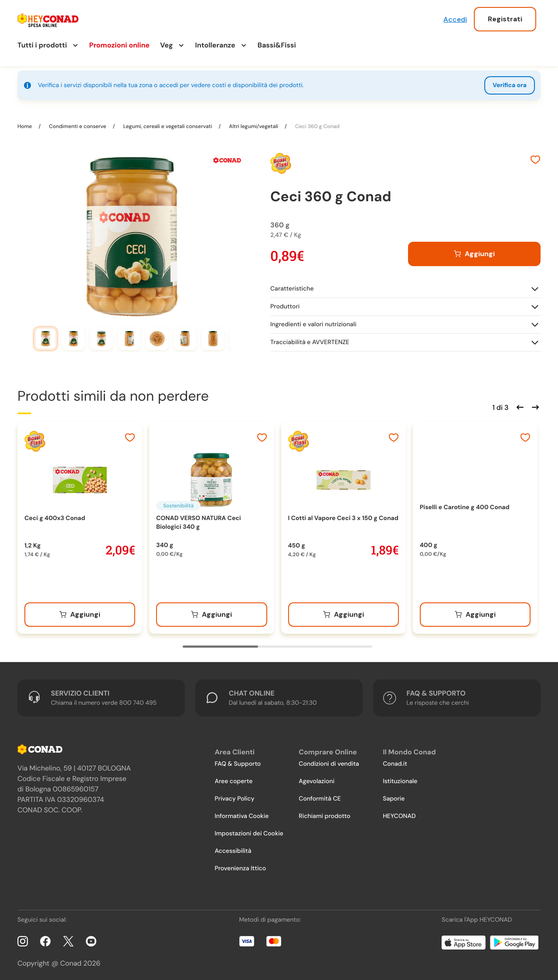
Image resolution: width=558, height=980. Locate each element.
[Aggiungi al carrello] (474, 251)
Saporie (394, 796)
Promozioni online (120, 45)
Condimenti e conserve (78, 123)
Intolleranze (215, 45)
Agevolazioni (316, 778)
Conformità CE (320, 796)
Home (25, 123)
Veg (166, 45)
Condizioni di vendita (329, 761)
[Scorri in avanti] (534, 403)
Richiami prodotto (324, 813)
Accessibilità (233, 848)
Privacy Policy (234, 796)
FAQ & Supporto (238, 761)
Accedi (455, 19)
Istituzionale (400, 778)
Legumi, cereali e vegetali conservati (168, 123)
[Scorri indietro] (519, 403)
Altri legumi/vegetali (253, 123)
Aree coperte (233, 778)
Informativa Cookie (242, 813)
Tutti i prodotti (42, 45)
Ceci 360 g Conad (317, 123)
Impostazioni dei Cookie (249, 831)
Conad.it (395, 761)
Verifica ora (510, 85)
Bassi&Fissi (277, 45)
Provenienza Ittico (240, 865)
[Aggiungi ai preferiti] (535, 158)
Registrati (505, 19)
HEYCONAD (399, 813)
